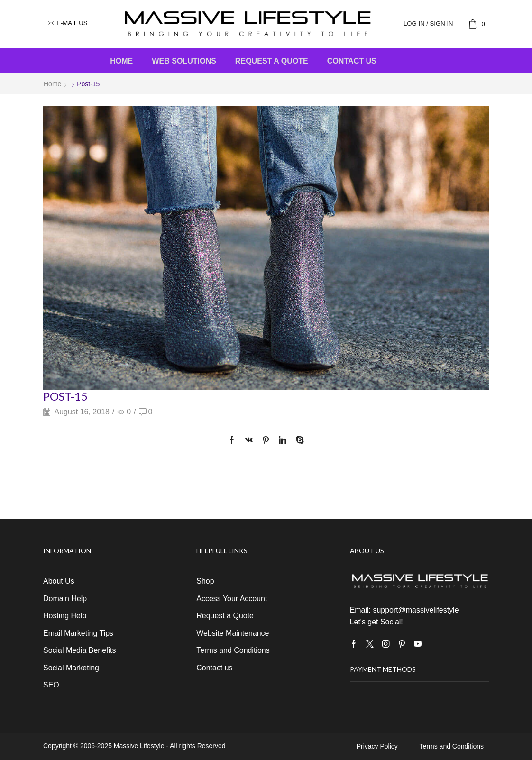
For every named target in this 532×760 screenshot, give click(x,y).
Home (121, 61)
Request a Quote (272, 61)
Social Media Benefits (79, 650)
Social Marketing (71, 668)
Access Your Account (232, 599)
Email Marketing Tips (78, 633)
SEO (51, 685)
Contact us (352, 61)
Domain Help (65, 599)
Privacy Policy (377, 746)
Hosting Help (65, 616)
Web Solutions (184, 61)
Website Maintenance (233, 633)
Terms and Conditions (233, 650)
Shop (205, 581)
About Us (59, 581)
